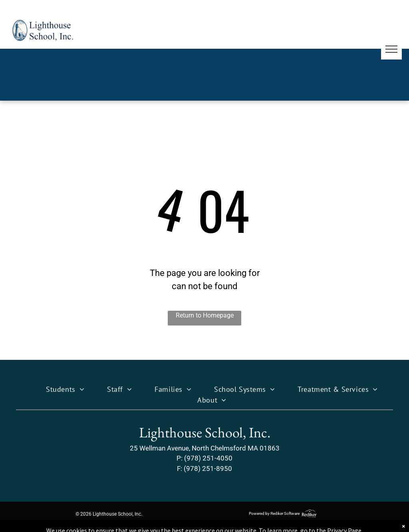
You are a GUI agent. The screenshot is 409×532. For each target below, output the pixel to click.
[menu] (391, 49)
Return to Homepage (205, 315)
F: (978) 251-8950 (204, 468)
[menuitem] (58, 389)
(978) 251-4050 (208, 458)
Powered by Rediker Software (274, 513)
